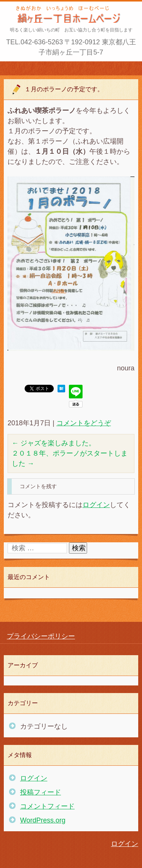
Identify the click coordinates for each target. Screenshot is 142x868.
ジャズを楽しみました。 (54, 443)
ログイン (96, 505)
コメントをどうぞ (84, 423)
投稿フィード (41, 792)
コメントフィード (47, 806)
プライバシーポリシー (41, 636)
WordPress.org (43, 820)
